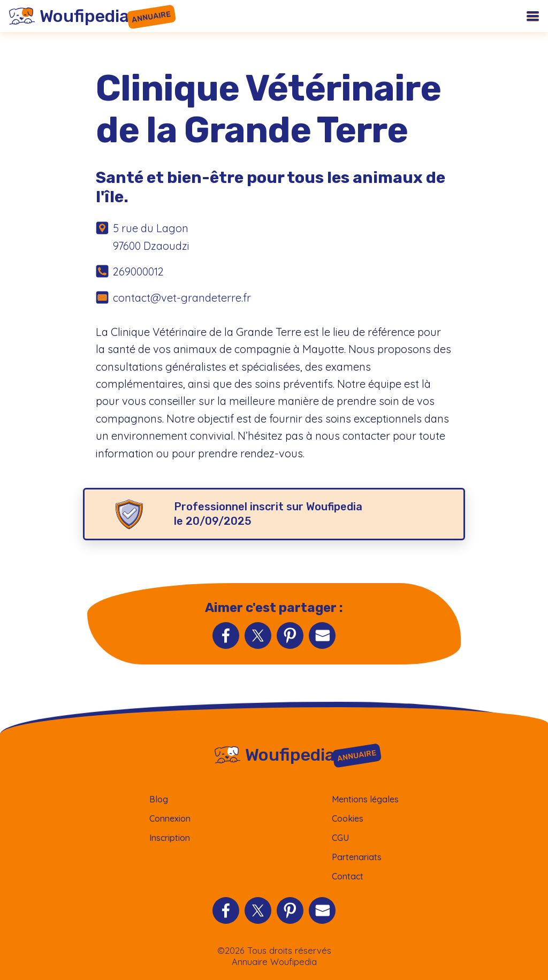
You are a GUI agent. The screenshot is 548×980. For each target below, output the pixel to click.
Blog (159, 799)
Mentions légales (365, 799)
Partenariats (357, 857)
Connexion (170, 818)
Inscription (170, 838)
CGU (340, 838)
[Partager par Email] (322, 636)
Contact (348, 876)
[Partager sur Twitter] (258, 636)
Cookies (348, 818)
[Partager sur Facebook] (226, 636)
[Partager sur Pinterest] (290, 636)
